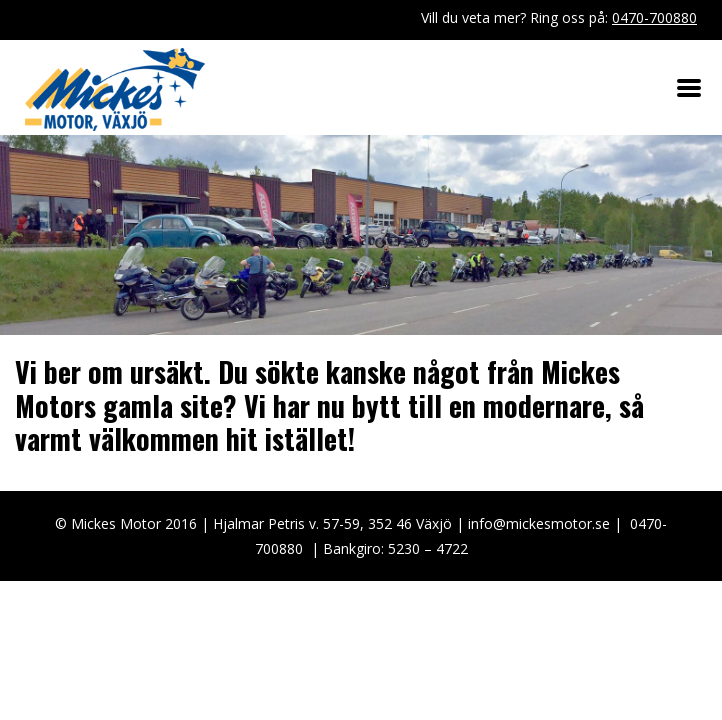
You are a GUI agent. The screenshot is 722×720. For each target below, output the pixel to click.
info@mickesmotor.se (539, 523)
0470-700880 (654, 17)
